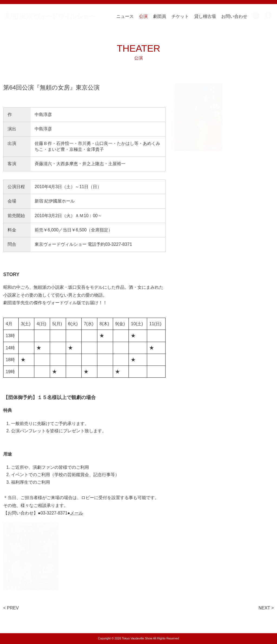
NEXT (264, 608)
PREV (13, 608)
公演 (143, 16)
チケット (180, 16)
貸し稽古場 (205, 16)
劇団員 (160, 16)
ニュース (125, 16)
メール (77, 513)
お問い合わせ (234, 16)
